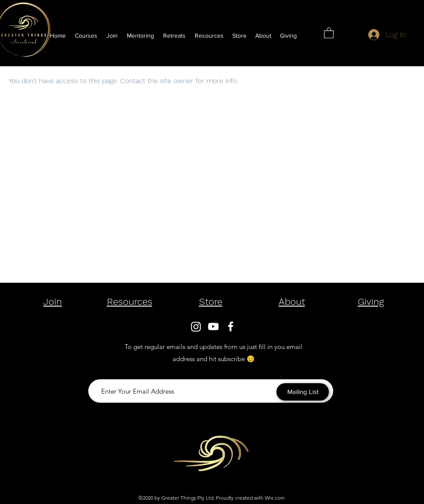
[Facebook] (231, 326)
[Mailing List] (303, 392)
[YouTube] (213, 326)
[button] (209, 36)
